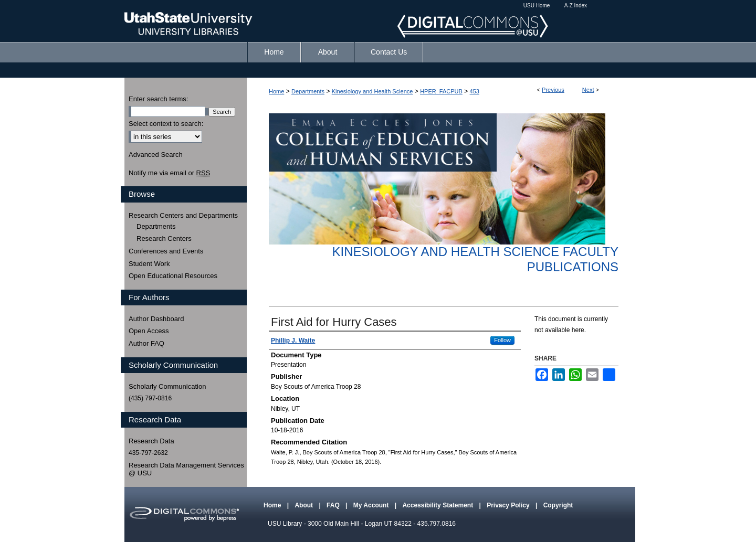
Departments (308, 91)
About (304, 505)
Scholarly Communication (167, 386)
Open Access (149, 331)
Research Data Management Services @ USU (186, 469)
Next (588, 90)
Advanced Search (156, 155)
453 (475, 91)
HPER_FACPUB (441, 91)
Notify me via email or (169, 173)
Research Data (151, 441)
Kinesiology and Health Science (372, 91)
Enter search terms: (158, 99)
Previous (553, 90)
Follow (502, 340)
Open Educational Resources (173, 276)
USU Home (537, 6)
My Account (372, 505)
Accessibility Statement (438, 505)
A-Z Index (576, 6)
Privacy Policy (509, 505)
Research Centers (164, 238)
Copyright (558, 505)
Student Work (149, 264)
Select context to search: (166, 124)
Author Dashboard (156, 319)
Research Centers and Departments (183, 215)
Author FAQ (146, 343)
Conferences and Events (166, 251)
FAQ (334, 505)
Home (276, 91)
